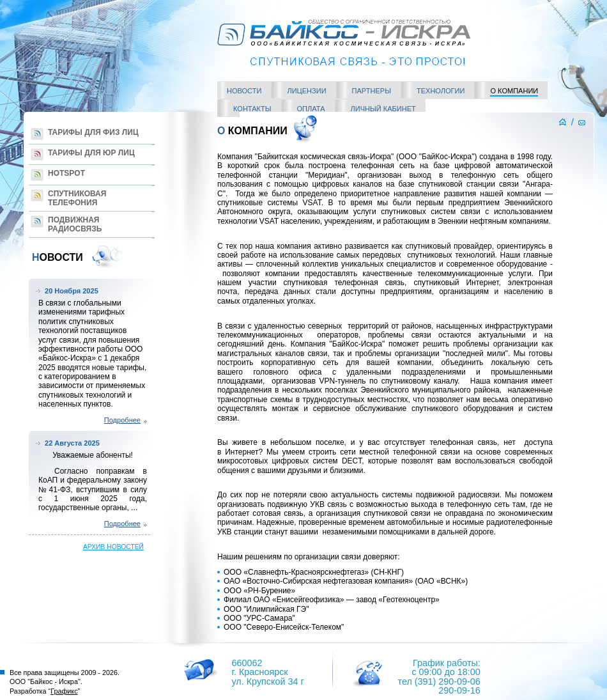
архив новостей (113, 547)
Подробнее (122, 420)
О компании (514, 91)
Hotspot (66, 173)
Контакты (252, 109)
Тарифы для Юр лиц (91, 153)
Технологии (441, 91)
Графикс (64, 691)
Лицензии (306, 91)
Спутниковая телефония (77, 198)
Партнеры (372, 91)
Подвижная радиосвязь (75, 224)
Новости (244, 91)
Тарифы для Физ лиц (93, 132)
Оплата (311, 109)
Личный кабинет (383, 109)
